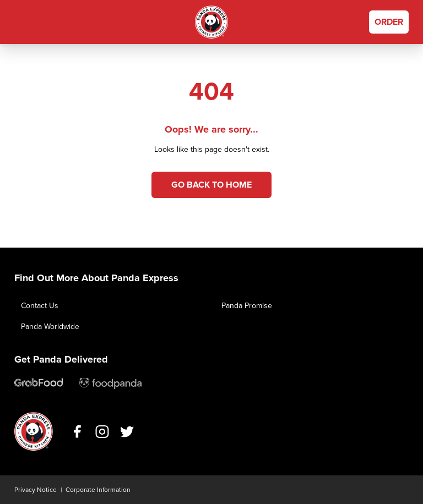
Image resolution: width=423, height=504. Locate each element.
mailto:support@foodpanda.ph (110, 384)
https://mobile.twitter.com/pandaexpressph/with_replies (127, 432)
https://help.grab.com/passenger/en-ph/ (39, 384)
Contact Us (40, 306)
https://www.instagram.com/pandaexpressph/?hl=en (102, 432)
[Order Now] (389, 22)
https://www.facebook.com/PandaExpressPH (77, 432)
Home (211, 22)
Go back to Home (211, 185)
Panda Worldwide (50, 327)
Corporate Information (98, 490)
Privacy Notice (36, 490)
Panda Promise (247, 306)
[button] (23, 22)
